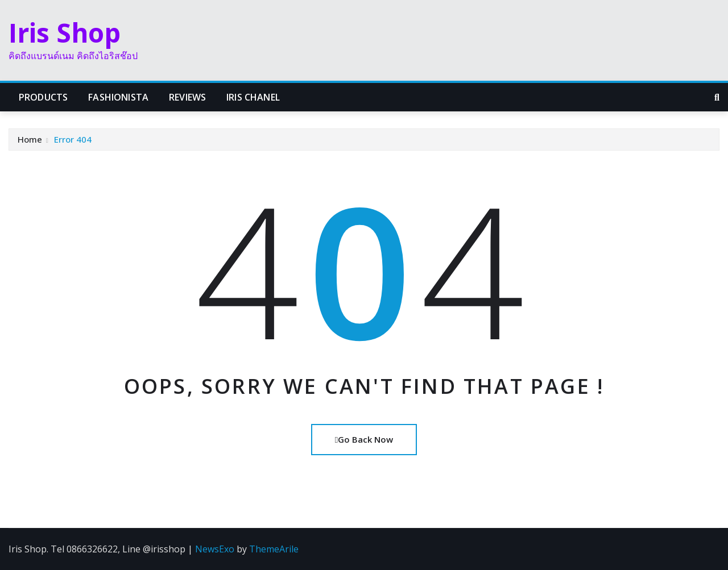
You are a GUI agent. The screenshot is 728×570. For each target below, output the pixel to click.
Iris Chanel (253, 97)
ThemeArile (274, 549)
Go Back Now (364, 439)
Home (30, 139)
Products (43, 97)
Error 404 (73, 139)
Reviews (187, 97)
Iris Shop (65, 32)
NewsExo (215, 549)
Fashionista (118, 97)
